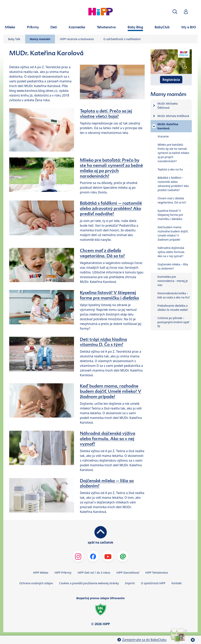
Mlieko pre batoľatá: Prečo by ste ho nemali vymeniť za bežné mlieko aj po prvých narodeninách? (111, 168)
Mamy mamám (40, 39)
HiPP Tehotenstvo (157, 573)
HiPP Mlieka (41, 573)
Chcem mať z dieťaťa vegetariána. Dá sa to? (102, 253)
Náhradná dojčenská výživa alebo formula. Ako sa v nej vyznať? (108, 439)
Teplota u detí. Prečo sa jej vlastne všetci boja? (106, 114)
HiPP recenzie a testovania (77, 39)
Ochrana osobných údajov (36, 583)
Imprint (130, 583)
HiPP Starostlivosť (128, 573)
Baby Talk (14, 39)
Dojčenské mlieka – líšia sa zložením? (107, 483)
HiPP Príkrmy (63, 573)
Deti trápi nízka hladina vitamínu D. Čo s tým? (103, 342)
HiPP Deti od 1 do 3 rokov (94, 573)
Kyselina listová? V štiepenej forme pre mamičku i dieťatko (109, 295)
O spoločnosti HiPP (153, 583)
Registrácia (171, 80)
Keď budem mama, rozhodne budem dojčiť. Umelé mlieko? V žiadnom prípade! (111, 391)
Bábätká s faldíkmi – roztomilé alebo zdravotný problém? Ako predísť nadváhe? (111, 208)
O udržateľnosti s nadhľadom (122, 39)
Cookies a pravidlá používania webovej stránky (89, 583)
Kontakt (177, 583)
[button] (175, 12)
